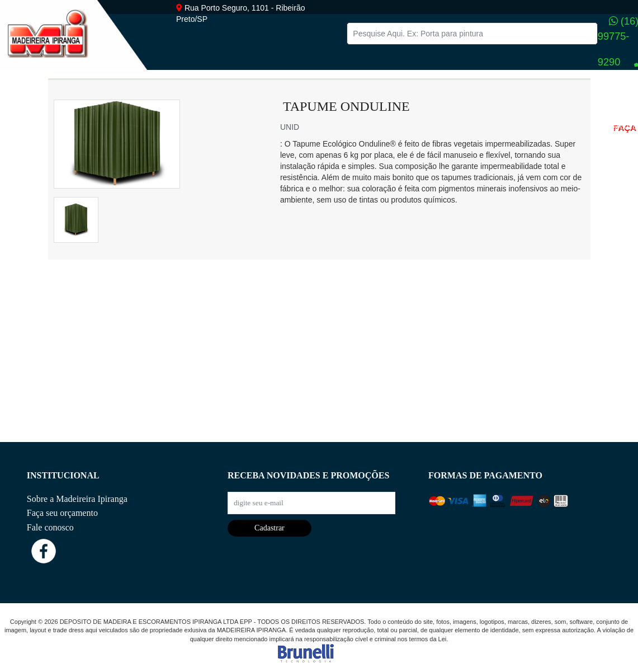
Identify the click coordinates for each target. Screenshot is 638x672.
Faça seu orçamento (62, 513)
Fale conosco (50, 527)
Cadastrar (270, 528)
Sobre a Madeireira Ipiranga (77, 499)
